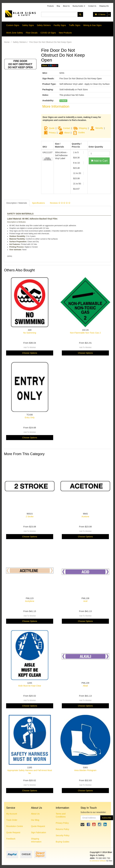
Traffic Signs (75, 25)
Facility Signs (60, 25)
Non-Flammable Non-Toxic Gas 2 (85, 333)
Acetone (85, 517)
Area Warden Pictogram (85, 770)
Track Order (12, 820)
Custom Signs (13, 25)
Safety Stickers (44, 25)
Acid (85, 601)
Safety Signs (28, 25)
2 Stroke (30, 517)
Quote (52, 128)
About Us (66, 6)
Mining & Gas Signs (92, 25)
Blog (58, 6)
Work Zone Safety (15, 33)
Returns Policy (62, 829)
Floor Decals (32, 33)
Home (7, 42)
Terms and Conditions (61, 815)
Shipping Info (104, 6)
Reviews (60, 203)
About (67, 132)
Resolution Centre (15, 826)
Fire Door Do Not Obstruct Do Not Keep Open (50, 42)
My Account (12, 814)
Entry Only (30, 417)
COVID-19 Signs (48, 33)
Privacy (52, 132)
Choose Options (30, 353)
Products (50, 6)
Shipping (83, 128)
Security (97, 128)
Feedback (11, 839)
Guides (79, 132)
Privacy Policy (62, 823)
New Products (65, 33)
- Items (100, 14)
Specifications (38, 203)
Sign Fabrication (39, 832)
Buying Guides (79, 6)
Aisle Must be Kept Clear (30, 686)
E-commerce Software (98, 861)
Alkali (85, 686)
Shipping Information (36, 840)
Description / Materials (17, 203)
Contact (67, 128)
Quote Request (13, 832)
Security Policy (63, 835)
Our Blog (35, 820)
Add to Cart (99, 161)
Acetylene (30, 601)
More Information (56, 106)
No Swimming (30, 333)
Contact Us (92, 6)
